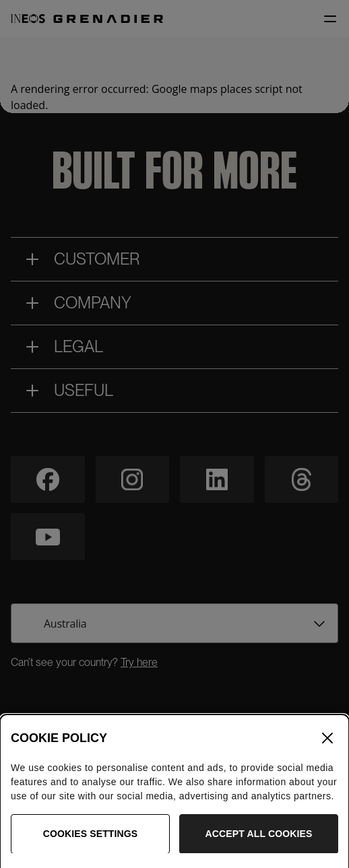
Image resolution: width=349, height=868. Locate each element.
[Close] (327, 749)
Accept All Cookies (259, 844)
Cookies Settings (91, 844)
